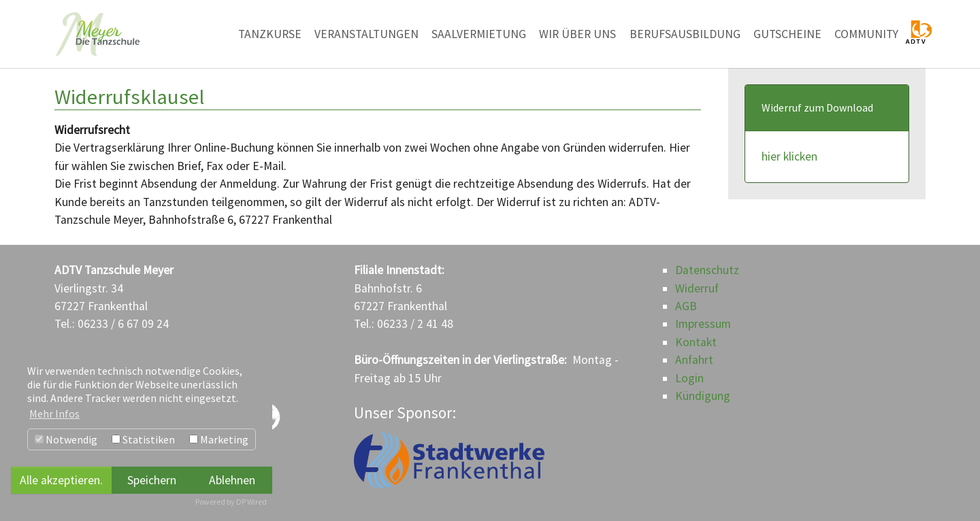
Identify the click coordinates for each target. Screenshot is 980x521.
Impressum (703, 324)
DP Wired (251, 502)
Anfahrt (694, 360)
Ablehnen (232, 480)
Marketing (219, 439)
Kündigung (703, 396)
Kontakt (696, 342)
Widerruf (697, 288)
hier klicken (789, 156)
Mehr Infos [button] (54, 414)
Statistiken (143, 439)
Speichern (152, 480)
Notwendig (66, 439)
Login (689, 378)
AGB (686, 306)
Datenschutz (707, 270)
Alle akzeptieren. (61, 480)
